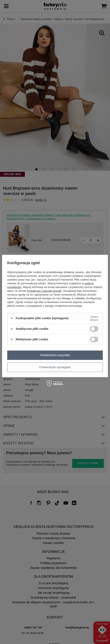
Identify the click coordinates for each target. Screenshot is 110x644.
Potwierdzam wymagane (55, 367)
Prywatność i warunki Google (44, 291)
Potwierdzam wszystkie (55, 355)
